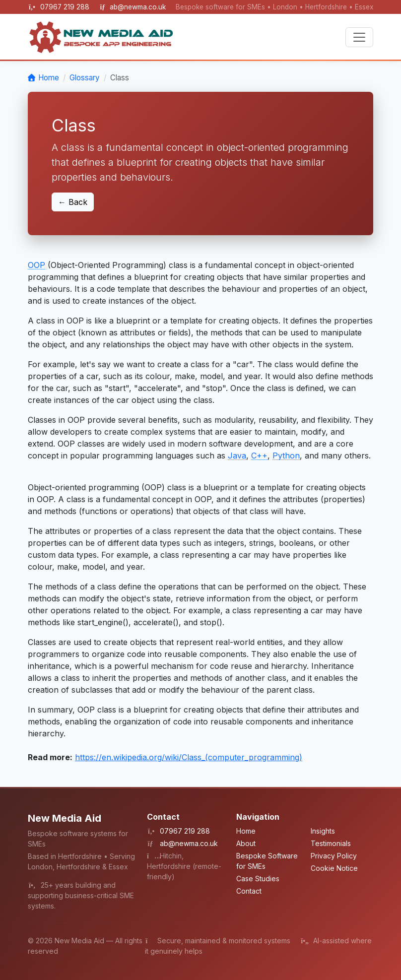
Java (237, 456)
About (246, 843)
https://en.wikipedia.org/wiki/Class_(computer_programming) (189, 757)
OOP (36, 265)
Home (49, 78)
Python (286, 456)
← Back (73, 202)
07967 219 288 (66, 7)
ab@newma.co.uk (138, 7)
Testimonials (331, 843)
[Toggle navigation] (359, 37)
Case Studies (258, 879)
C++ (259, 456)
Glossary (85, 78)
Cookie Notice (334, 868)
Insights (323, 831)
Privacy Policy (334, 856)
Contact (249, 891)
